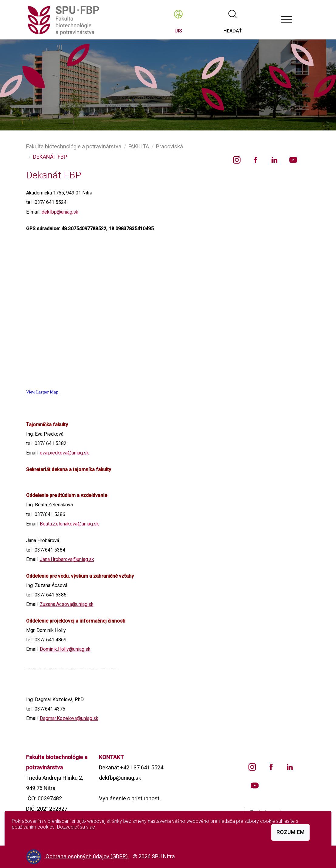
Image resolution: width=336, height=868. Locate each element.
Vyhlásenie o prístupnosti (130, 798)
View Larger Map (42, 392)
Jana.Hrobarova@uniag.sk (67, 559)
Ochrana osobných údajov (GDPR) (87, 856)
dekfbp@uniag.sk (60, 212)
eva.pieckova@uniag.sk (64, 453)
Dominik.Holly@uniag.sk (65, 649)
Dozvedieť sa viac (76, 827)
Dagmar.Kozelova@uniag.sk (69, 718)
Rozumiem (290, 832)
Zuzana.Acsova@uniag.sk (67, 604)
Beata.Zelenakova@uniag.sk (69, 524)
